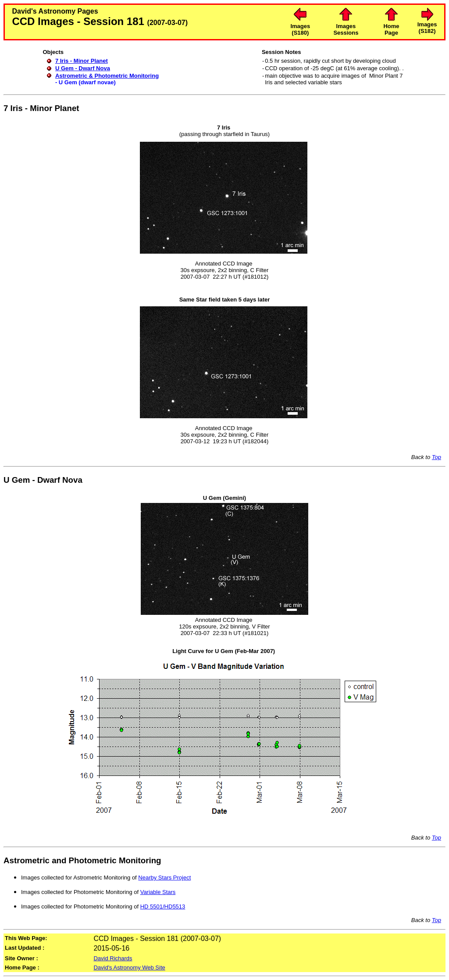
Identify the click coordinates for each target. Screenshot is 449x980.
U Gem (17, 480)
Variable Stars (158, 892)
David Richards (113, 958)
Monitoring (140, 860)
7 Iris (13, 108)
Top (437, 457)
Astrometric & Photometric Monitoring (107, 76)
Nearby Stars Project (164, 878)
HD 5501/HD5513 (163, 906)
